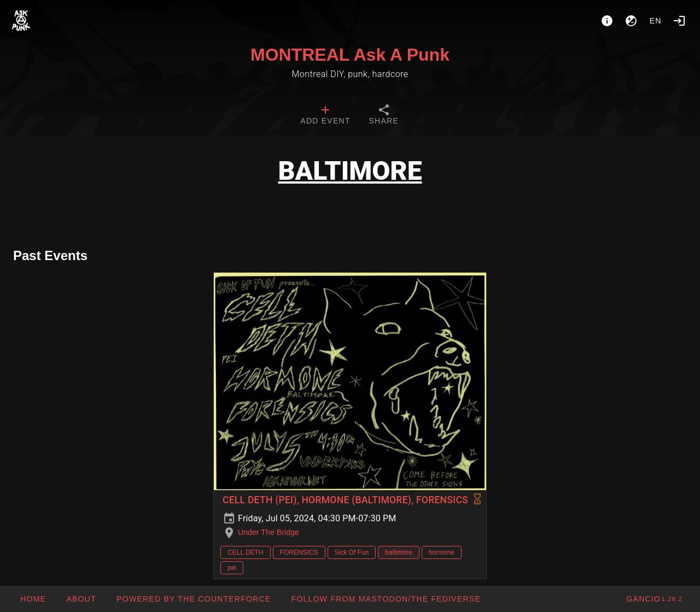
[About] (607, 21)
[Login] (679, 21)
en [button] (656, 21)
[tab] (325, 116)
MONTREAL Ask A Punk (350, 55)
